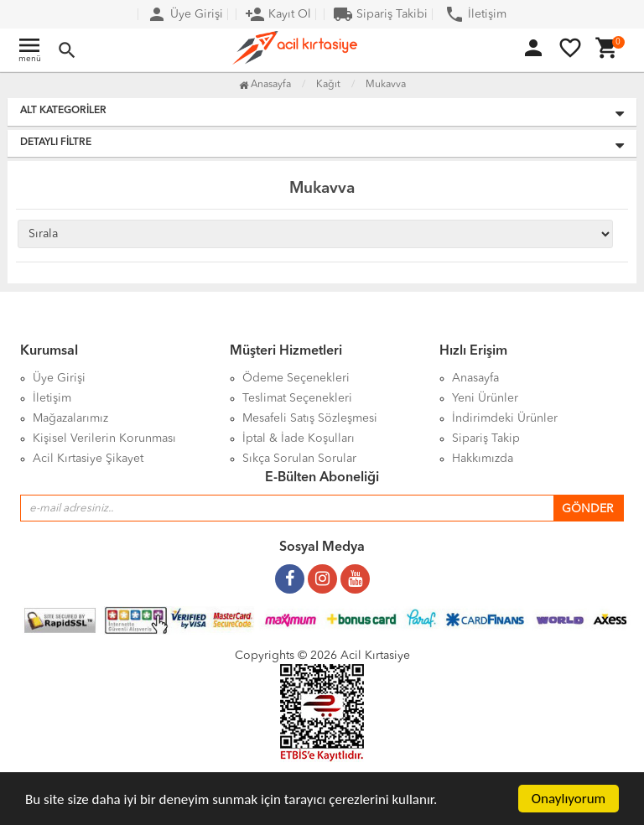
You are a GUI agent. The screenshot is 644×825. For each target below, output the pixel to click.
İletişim (475, 14)
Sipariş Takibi (380, 14)
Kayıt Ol (278, 14)
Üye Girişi (185, 14)
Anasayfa (265, 85)
